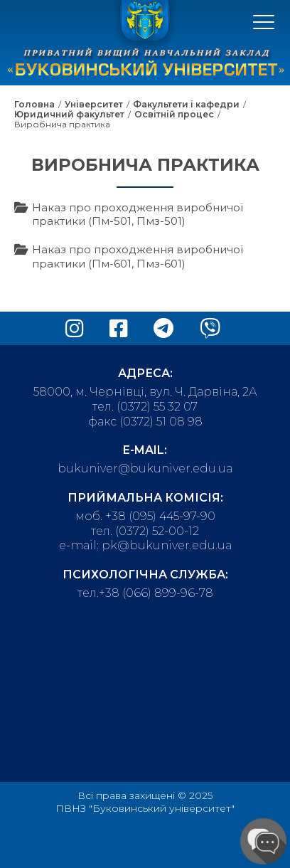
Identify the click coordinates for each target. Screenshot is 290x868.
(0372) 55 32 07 (157, 407)
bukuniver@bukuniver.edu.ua (145, 469)
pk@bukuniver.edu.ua (167, 545)
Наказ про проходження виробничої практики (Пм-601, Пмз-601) (138, 256)
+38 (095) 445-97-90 (160, 516)
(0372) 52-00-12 (157, 531)
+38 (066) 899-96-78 (156, 593)
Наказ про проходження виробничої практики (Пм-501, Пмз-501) (138, 215)
